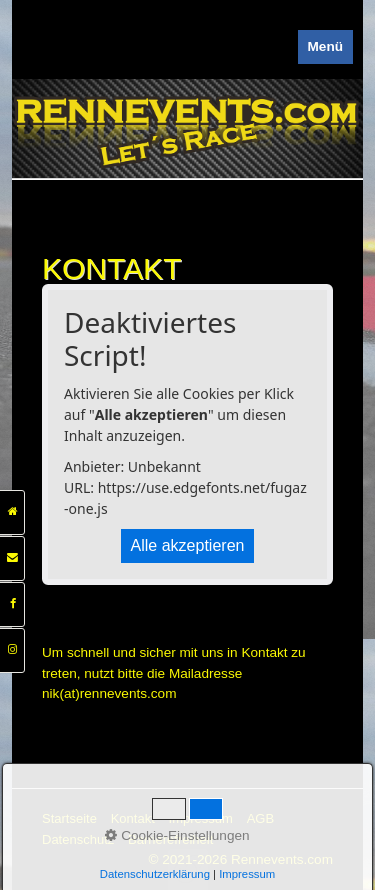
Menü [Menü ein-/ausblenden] (326, 46)
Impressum (201, 818)
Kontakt (133, 818)
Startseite (69, 818)
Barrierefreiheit (170, 839)
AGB (260, 818)
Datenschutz (78, 839)
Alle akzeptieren (188, 545)
